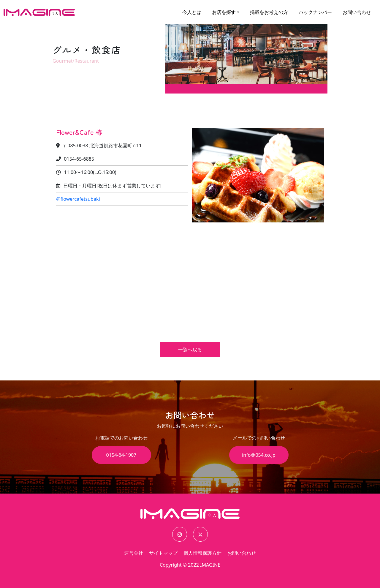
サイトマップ (163, 553)
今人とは (192, 12)
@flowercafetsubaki (78, 199)
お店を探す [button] (224, 12)
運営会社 (134, 553)
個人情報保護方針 (202, 553)
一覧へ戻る (190, 350)
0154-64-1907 (121, 455)
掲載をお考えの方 (269, 12)
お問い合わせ (357, 12)
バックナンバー (315, 12)
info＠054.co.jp (259, 455)
